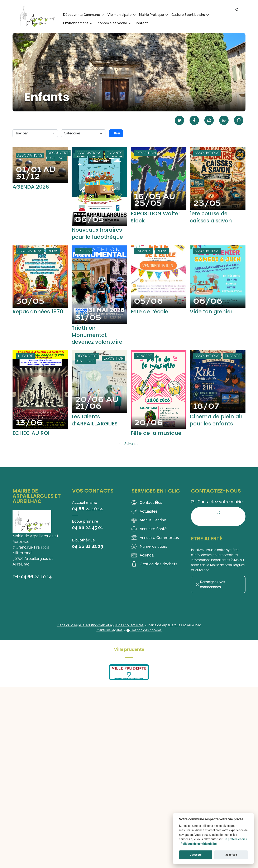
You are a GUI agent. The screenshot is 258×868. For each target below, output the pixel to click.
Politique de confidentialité (199, 844)
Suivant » (132, 451)
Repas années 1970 (40, 318)
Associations (30, 155)
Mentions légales (109, 637)
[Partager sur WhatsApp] (224, 120)
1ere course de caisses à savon (213, 217)
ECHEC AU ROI (33, 440)
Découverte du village (58, 155)
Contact (141, 23)
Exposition (146, 153)
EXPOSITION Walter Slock (158, 217)
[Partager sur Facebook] (194, 120)
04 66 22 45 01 (88, 535)
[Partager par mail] (209, 120)
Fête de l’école (151, 318)
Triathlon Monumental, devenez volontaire (99, 342)
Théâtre (25, 363)
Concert (144, 363)
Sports (83, 258)
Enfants (114, 153)
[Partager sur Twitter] (179, 120)
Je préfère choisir (236, 839)
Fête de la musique (158, 440)
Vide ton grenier (213, 318)
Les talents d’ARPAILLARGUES (97, 427)
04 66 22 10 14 (36, 584)
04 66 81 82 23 (88, 553)
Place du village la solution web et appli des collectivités (100, 632)
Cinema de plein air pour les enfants (214, 430)
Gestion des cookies (146, 637)
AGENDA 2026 (33, 187)
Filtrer (116, 133)
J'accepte (196, 855)
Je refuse (231, 855)
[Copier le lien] (239, 120)
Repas (53, 258)
